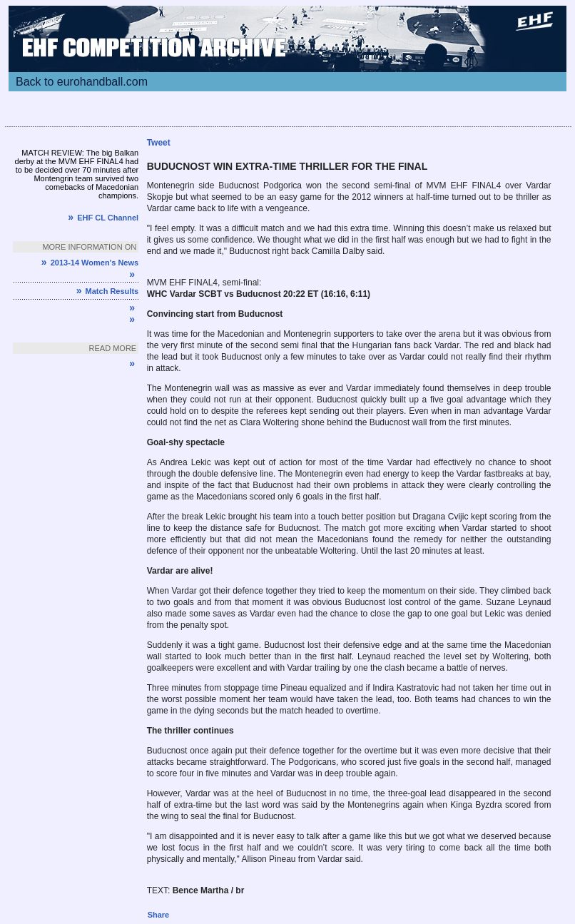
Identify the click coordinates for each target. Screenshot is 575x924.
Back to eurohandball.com (82, 82)
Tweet (159, 143)
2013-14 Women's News (90, 263)
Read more (113, 348)
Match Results (107, 291)
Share (159, 915)
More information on (89, 247)
